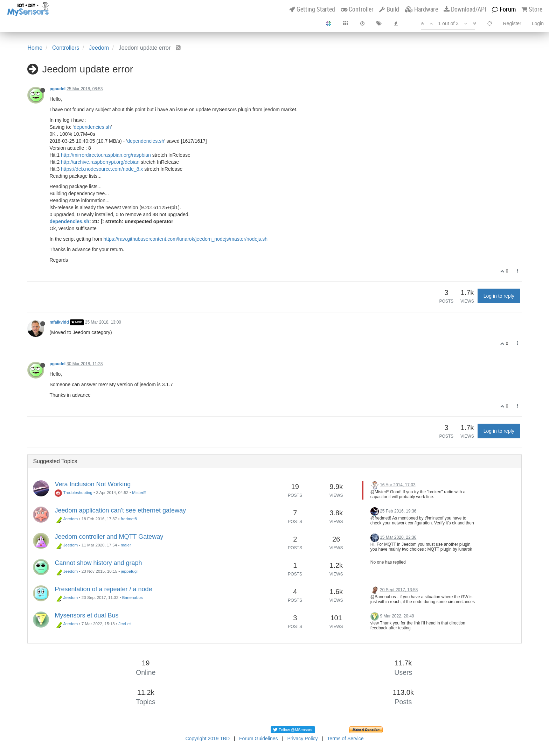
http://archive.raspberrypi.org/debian (100, 162)
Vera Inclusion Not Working (93, 484)
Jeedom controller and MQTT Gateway (109, 537)
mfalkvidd (59, 322)
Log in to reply (499, 296)
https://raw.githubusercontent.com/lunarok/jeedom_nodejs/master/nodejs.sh (185, 239)
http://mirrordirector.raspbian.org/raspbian (106, 155)
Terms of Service (345, 739)
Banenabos (133, 597)
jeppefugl (129, 571)
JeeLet (124, 624)
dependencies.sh (92, 127)
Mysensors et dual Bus (86, 615)
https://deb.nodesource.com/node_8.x (102, 169)
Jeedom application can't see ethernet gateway (120, 510)
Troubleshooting (73, 492)
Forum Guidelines (259, 739)
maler (126, 545)
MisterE (139, 492)
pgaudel (57, 89)
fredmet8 (129, 519)
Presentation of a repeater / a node (103, 589)
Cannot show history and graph (98, 563)
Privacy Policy (302, 739)
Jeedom (66, 519)
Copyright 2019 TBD (207, 739)
